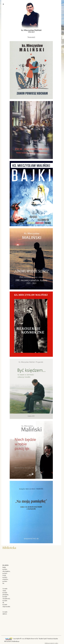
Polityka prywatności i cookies (51, 643)
